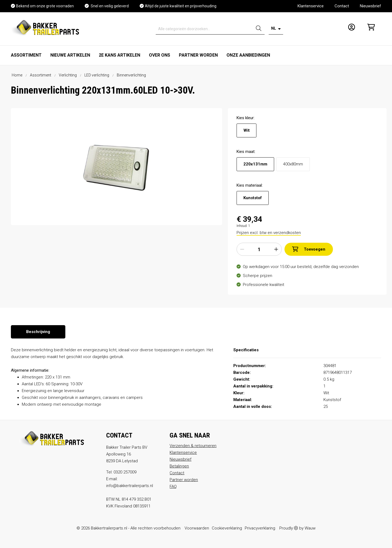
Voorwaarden (197, 528)
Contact (342, 6)
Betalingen (179, 466)
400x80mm (293, 164)
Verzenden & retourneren (193, 446)
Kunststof (253, 198)
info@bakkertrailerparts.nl (130, 486)
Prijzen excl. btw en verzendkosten (269, 233)
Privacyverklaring (260, 528)
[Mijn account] (350, 29)
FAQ (173, 487)
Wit (246, 130)
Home (17, 75)
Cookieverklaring (227, 528)
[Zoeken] (259, 29)
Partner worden (184, 480)
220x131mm (255, 164)
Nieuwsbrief (370, 6)
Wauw (310, 528)
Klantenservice (311, 6)
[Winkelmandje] (370, 29)
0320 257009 (125, 472)
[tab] (38, 332)
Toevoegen (309, 249)
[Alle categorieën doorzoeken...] (204, 29)
